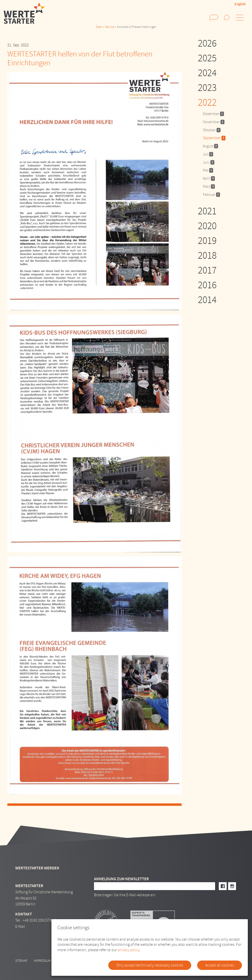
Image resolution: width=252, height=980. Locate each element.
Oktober (212, 130)
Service (110, 27)
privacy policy (129, 950)
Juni (209, 162)
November (214, 122)
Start (99, 27)
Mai (208, 170)
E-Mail (20, 927)
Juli (208, 154)
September (214, 138)
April (209, 178)
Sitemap (21, 961)
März (209, 186)
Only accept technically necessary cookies (150, 965)
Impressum (42, 961)
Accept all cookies (220, 965)
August (210, 146)
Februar (211, 195)
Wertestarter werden (37, 868)
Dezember (213, 114)
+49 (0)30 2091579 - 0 (39, 920)
